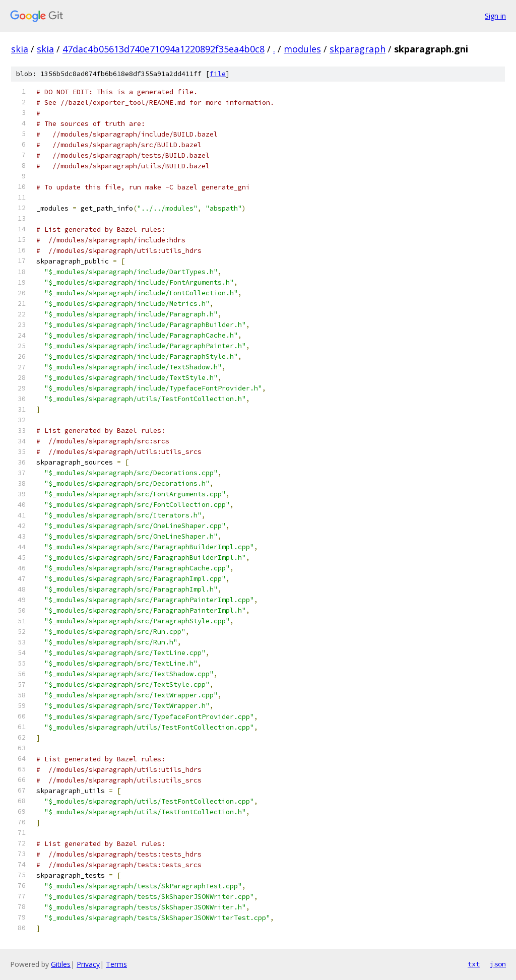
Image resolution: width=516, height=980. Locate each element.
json (498, 964)
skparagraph (358, 49)
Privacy (88, 964)
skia (20, 49)
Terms (116, 964)
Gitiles (61, 964)
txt (474, 964)
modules (302, 49)
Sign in (495, 16)
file (218, 74)
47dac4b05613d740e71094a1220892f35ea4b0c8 (164, 49)
